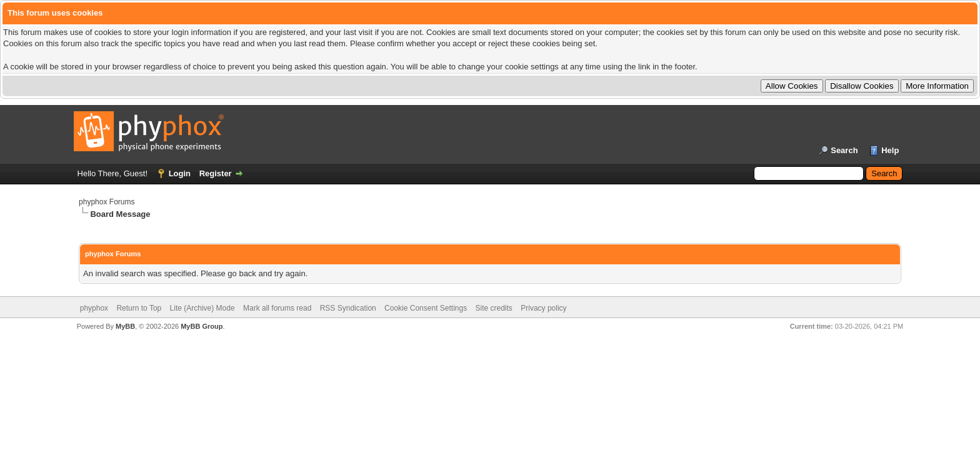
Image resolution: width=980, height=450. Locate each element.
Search (844, 150)
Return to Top (139, 308)
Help (890, 150)
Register (216, 173)
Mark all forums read (277, 308)
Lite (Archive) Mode (202, 308)
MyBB (125, 326)
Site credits (494, 308)
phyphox (94, 308)
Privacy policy (543, 308)
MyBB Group (202, 326)
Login (180, 173)
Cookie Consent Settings (426, 308)
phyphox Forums (107, 202)
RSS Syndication (348, 308)
